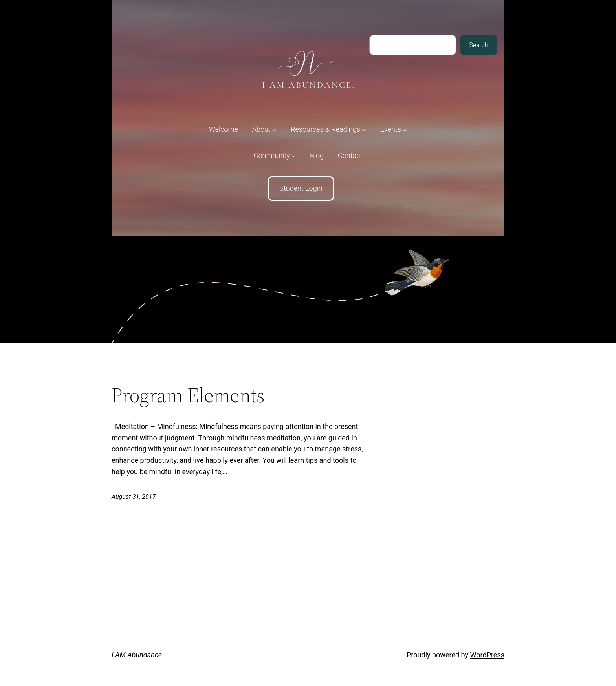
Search (479, 45)
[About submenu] (264, 130)
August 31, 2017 (134, 497)
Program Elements (188, 395)
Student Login (301, 188)
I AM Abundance (137, 655)
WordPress (487, 655)
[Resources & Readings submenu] (328, 130)
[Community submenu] (275, 156)
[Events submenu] (394, 130)
